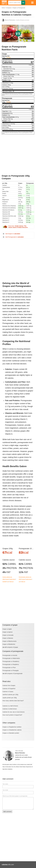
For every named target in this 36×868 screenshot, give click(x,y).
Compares (9, 8)
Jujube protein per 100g (10, 698)
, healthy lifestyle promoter (17, 20)
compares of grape (12, 647)
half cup (12, 582)
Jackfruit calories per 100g (10, 695)
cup (8, 582)
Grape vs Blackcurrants (10, 641)
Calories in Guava (8, 692)
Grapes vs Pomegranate (19, 8)
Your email (5, 790)
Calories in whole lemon (10, 709)
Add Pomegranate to (15, 237)
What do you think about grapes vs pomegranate (15, 796)
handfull (4, 582)
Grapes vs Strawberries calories (12, 730)
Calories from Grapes (9, 685)
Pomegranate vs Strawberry (11, 661)
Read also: (18, 227)
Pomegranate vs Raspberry (11, 664)
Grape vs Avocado (8, 635)
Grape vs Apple (7, 629)
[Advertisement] (18, 154)
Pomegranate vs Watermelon (11, 658)
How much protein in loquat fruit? (12, 715)
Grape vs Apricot (7, 632)
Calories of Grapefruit (9, 689)
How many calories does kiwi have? (13, 701)
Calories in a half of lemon (10, 706)
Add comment (7, 812)
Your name (5, 784)
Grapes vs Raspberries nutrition (12, 727)
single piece (12, 579)
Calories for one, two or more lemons (14, 712)
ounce (7, 579)
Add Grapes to (13, 234)
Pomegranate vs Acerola (10, 655)
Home (3, 8)
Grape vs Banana (8, 638)
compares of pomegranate (15, 673)
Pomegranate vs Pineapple (11, 670)
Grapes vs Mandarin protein (11, 733)
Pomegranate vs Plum (9, 667)
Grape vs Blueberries (9, 644)
